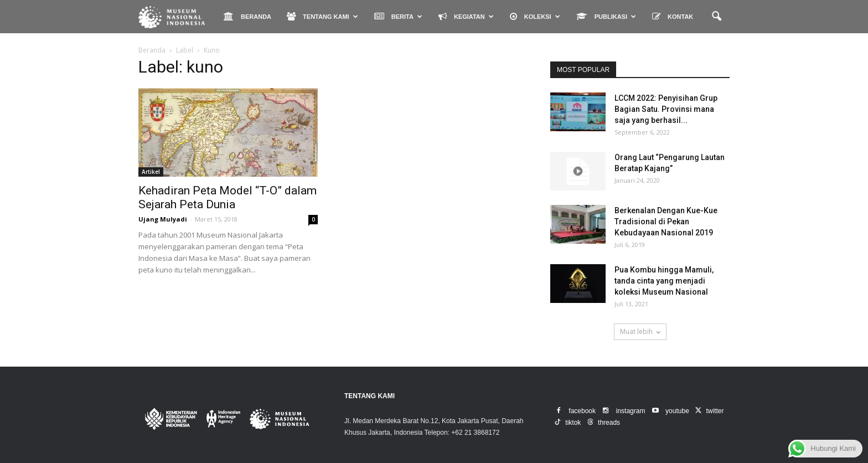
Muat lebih (640, 331)
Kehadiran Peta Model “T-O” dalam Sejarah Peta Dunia (228, 197)
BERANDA (247, 16)
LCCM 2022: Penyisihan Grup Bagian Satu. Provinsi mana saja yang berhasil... (666, 109)
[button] (716, 17)
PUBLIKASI (606, 16)
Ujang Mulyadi (163, 219)
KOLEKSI (535, 16)
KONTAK (673, 16)
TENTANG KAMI (322, 16)
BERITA (398, 16)
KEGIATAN (466, 16)
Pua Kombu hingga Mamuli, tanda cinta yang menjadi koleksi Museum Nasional (664, 281)
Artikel (151, 172)
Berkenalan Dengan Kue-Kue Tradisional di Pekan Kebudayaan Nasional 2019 (666, 222)
